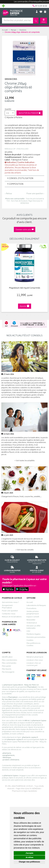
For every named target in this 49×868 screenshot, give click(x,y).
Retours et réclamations (12, 617)
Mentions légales (34, 635)
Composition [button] (15, 184)
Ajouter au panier (30, 113)
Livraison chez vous (35, 660)
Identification (7, 657)
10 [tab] (42, 315)
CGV (28, 632)
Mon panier (7, 666)
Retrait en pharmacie (35, 657)
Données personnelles (36, 638)
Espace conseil (33, 617)
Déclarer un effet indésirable (33, 627)
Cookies (30, 641)
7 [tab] (30, 315)
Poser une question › (35, 194)
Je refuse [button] (29, 857)
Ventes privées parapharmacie (33, 613)
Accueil (5, 30)
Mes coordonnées (10, 660)
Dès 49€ (37, 560)
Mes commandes (9, 663)
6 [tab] (27, 315)
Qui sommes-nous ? (10, 603)
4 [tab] (19, 315)
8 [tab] (34, 315)
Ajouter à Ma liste (13, 118)
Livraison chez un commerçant (34, 665)
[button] (10, 113)
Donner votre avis (25, 230)
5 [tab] (23, 315)
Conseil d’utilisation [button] (20, 179)
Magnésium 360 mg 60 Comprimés (25, 288)
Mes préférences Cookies (33, 645)
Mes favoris (7, 669)
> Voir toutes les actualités (25, 461)
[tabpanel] (24, 278)
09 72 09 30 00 (37, 569)
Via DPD (12, 569)
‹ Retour (8, 194)
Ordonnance (32, 623)
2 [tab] (11, 315)
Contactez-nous (9, 614)
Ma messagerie (8, 672)
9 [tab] (38, 315)
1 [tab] (7, 315)
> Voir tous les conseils (25, 550)
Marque (14, 30)
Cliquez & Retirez (12, 559)
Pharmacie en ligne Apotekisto (24, 791)
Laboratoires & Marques (36, 606)
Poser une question (10, 611)
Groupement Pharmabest (7, 607)
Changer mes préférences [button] (29, 862)
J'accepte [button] (29, 853)
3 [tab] (15, 315)
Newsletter (31, 620)
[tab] (24, 178)
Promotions (31, 609)
